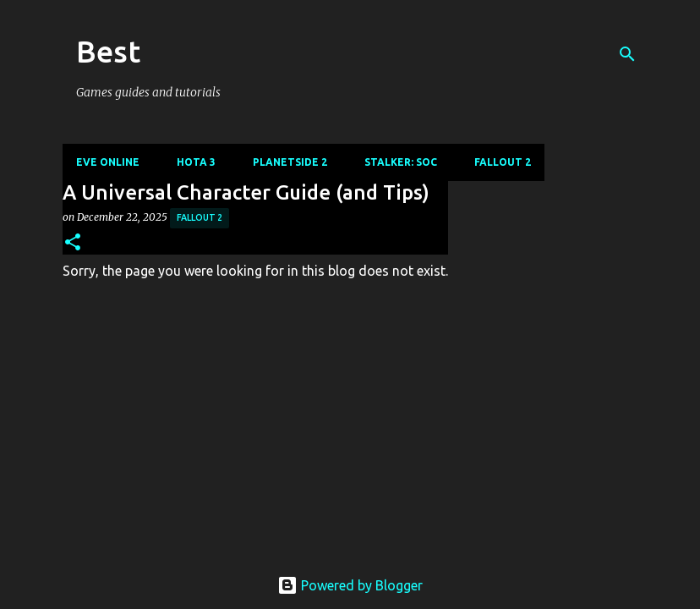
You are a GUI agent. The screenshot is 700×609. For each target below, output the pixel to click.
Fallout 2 (503, 162)
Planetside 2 (290, 162)
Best (108, 51)
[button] (73, 243)
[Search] (627, 54)
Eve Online (108, 162)
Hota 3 (196, 162)
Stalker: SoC (401, 162)
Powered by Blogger (350, 585)
